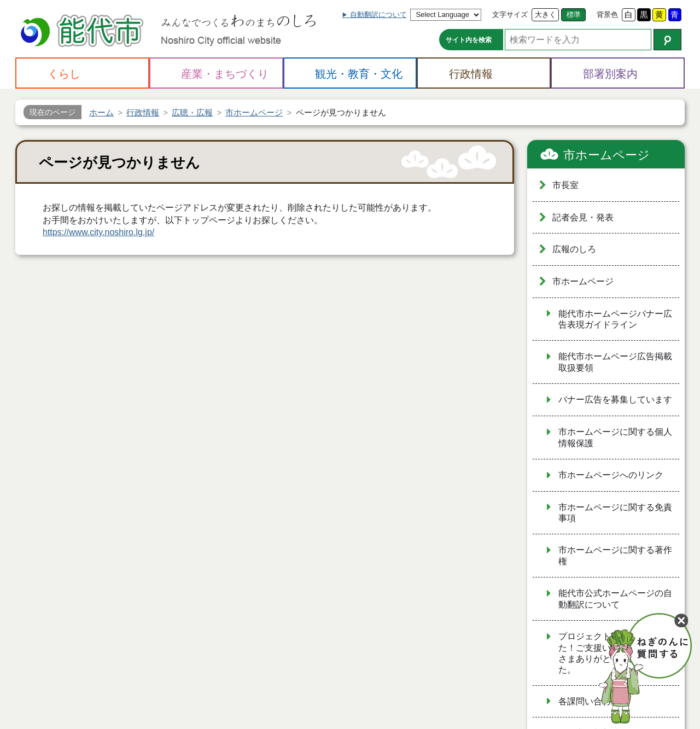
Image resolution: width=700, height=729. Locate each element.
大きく (546, 14)
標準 (574, 14)
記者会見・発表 (583, 217)
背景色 (607, 14)
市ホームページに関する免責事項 (615, 513)
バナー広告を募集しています (615, 400)
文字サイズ (510, 14)
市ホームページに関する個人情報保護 (615, 438)
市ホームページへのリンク (611, 475)
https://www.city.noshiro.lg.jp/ (98, 232)
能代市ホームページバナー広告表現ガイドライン (615, 319)
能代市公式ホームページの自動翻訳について (615, 599)
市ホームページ (606, 155)
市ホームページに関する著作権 (615, 556)
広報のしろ (574, 249)
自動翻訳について (378, 14)
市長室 (565, 185)
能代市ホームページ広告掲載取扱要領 (615, 362)
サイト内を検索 (469, 40)
